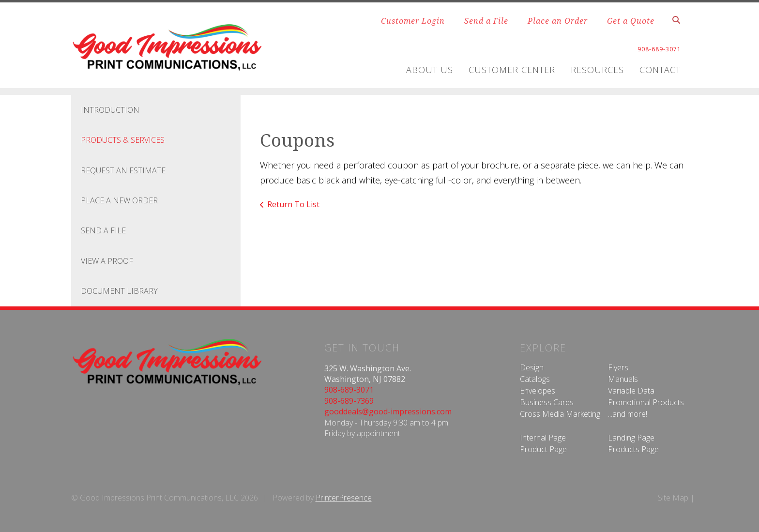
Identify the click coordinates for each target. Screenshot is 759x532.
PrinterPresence (344, 498)
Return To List (293, 204)
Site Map (673, 498)
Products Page (633, 449)
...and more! (628, 414)
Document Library (119, 291)
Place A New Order (119, 200)
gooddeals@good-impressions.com (388, 411)
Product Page (543, 449)
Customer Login (413, 21)
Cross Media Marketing (560, 414)
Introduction (110, 110)
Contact (660, 70)
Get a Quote (631, 21)
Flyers (618, 367)
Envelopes (538, 391)
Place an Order (558, 21)
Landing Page (631, 438)
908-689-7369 (349, 401)
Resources (597, 70)
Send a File (486, 21)
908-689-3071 (349, 390)
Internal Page (543, 438)
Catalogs (535, 379)
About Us (430, 70)
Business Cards (547, 402)
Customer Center (512, 70)
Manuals (623, 379)
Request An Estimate (123, 170)
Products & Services (123, 140)
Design (532, 367)
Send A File (103, 230)
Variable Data (631, 391)
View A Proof (107, 261)
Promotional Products (646, 402)
